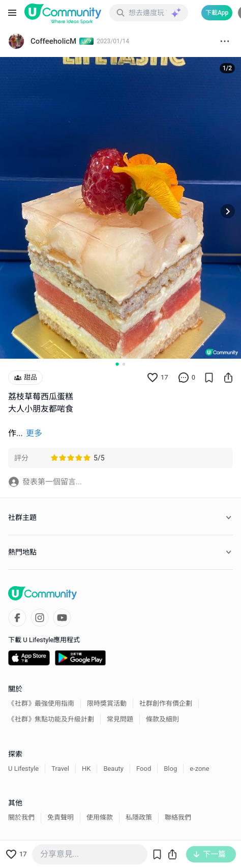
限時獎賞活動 (107, 703)
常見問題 (120, 719)
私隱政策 (139, 817)
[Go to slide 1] (117, 364)
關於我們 (21, 817)
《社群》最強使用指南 (41, 703)
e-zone (199, 769)
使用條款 (100, 817)
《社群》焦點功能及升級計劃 (51, 719)
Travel (60, 769)
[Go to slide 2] (124, 364)
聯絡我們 (178, 817)
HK (86, 769)
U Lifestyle (23, 769)
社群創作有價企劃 (166, 703)
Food (144, 769)
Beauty (113, 769)
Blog (170, 769)
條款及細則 (162, 719)
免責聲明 (61, 817)
